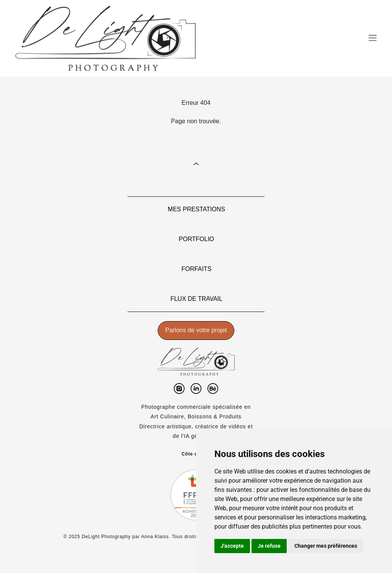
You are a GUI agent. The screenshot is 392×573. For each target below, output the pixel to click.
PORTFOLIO (196, 239)
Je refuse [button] (269, 546)
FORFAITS (196, 269)
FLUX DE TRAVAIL (196, 299)
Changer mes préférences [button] (326, 546)
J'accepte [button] (232, 546)
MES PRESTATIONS (196, 209)
